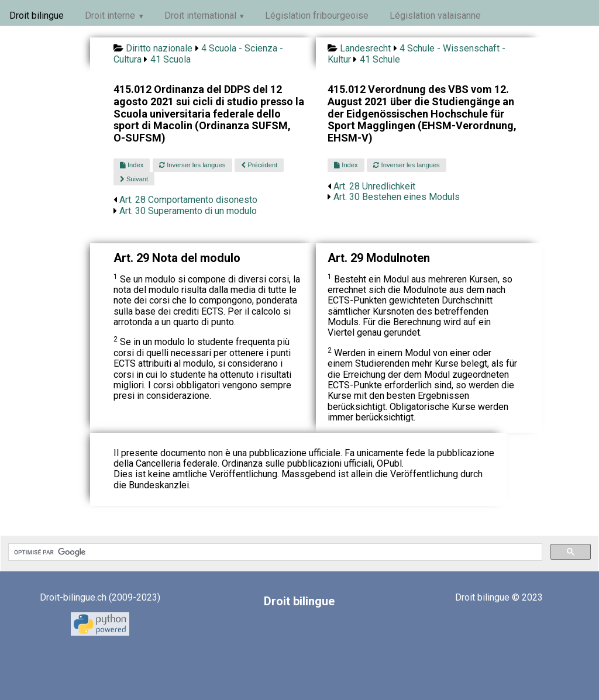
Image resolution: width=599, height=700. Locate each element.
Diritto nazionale (159, 48)
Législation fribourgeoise (317, 15)
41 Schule (380, 59)
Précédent (259, 165)
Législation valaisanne (435, 15)
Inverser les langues (192, 165)
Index (132, 165)
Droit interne (110, 15)
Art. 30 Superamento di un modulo (188, 211)
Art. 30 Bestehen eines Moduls (397, 197)
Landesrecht (365, 48)
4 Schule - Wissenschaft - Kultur (416, 54)
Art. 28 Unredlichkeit (374, 186)
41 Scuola (171, 59)
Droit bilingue (37, 15)
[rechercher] (274, 552)
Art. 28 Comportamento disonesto (188, 200)
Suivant (134, 179)
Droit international (200, 15)
